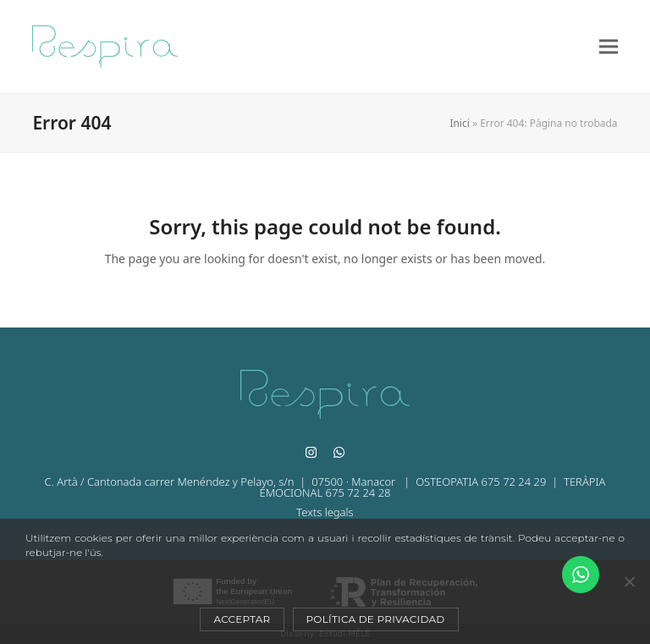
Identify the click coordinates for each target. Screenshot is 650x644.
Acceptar (242, 619)
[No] (629, 581)
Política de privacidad (376, 619)
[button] (609, 47)
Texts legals (325, 512)
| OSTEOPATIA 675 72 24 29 (473, 482)
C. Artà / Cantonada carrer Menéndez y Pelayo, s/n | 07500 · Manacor (222, 482)
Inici (459, 123)
